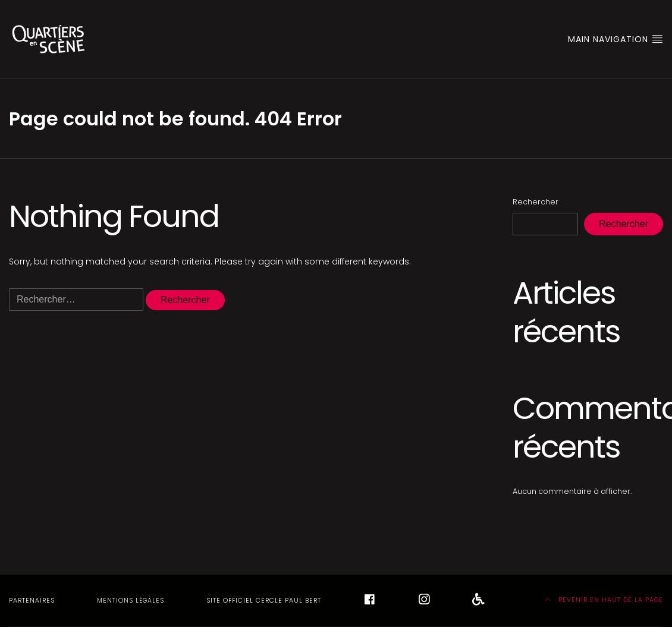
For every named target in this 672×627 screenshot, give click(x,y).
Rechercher (536, 202)
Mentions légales (131, 601)
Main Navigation (616, 39)
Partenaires (32, 601)
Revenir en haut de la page (604, 600)
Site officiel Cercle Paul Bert (264, 601)
